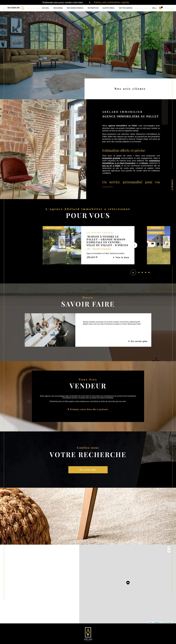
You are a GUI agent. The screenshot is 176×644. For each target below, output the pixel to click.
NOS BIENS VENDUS (75, 8)
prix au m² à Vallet (111, 166)
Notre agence (126, 8)
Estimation (93, 8)
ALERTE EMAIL (109, 8)
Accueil (46, 8)
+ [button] (169, 548)
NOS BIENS (58, 8)
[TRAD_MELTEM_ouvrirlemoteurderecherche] (16, 8)
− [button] (169, 551)
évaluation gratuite (111, 158)
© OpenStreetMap (166, 622)
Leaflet (150, 622)
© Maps (157, 622)
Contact (172, 185)
